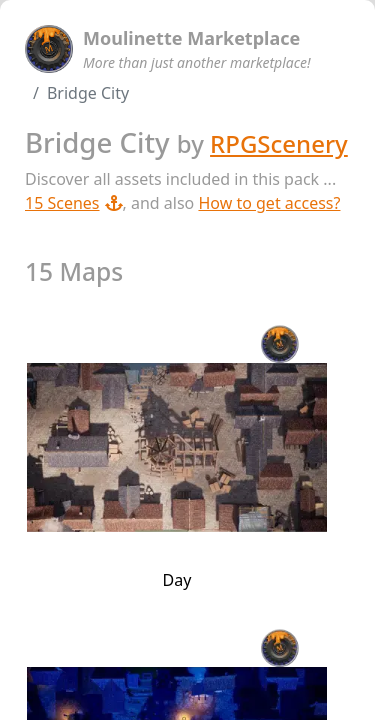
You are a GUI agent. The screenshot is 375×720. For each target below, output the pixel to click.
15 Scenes (74, 203)
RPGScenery (279, 143)
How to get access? (269, 203)
